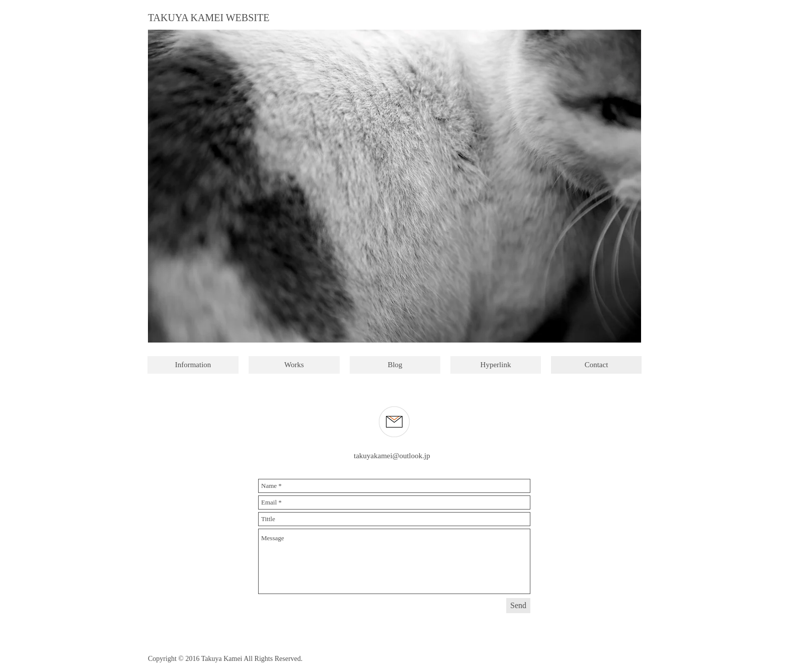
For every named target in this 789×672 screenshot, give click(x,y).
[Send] (518, 606)
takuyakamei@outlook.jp (392, 456)
